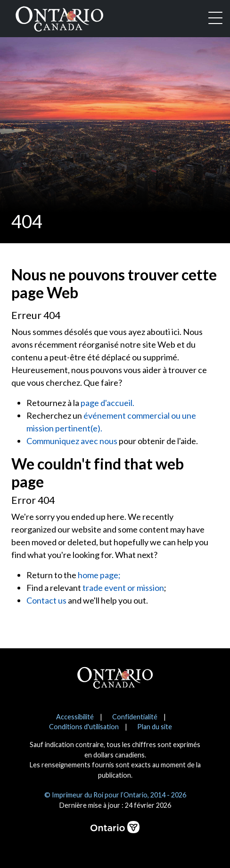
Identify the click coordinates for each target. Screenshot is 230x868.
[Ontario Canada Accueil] (59, 17)
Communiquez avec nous (72, 441)
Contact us (46, 600)
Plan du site (155, 727)
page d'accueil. (107, 403)
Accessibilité (75, 717)
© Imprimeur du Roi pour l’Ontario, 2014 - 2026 (115, 795)
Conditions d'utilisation (84, 727)
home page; (99, 575)
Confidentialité (135, 717)
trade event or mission (123, 588)
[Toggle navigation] (215, 19)
